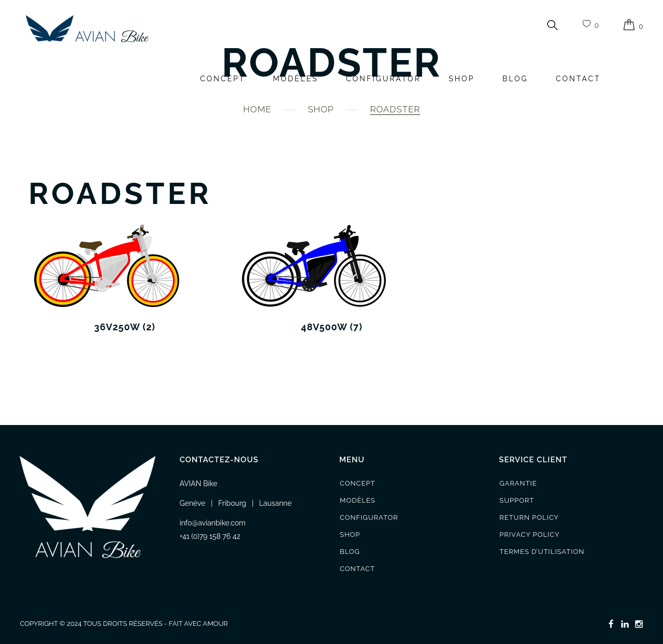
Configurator (384, 79)
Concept (222, 79)
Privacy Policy (529, 535)
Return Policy (529, 517)
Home (258, 109)
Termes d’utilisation (542, 552)
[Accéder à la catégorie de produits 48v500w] (332, 278)
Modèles (296, 79)
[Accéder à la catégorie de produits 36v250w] (125, 278)
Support (517, 500)
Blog (515, 79)
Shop (462, 79)
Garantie (518, 483)
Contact (578, 79)
